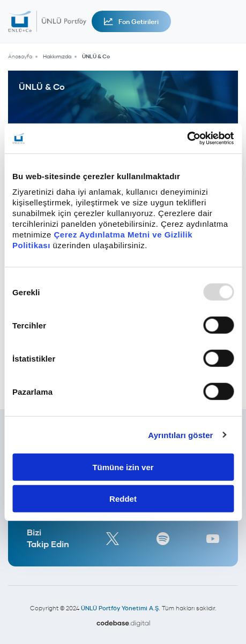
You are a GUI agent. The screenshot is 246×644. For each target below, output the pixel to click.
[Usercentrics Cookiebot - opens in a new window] (187, 139)
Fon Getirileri (131, 22)
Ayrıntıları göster (180, 435)
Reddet (123, 498)
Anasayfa (20, 56)
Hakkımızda (57, 56)
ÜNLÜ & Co (96, 56)
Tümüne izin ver (123, 467)
